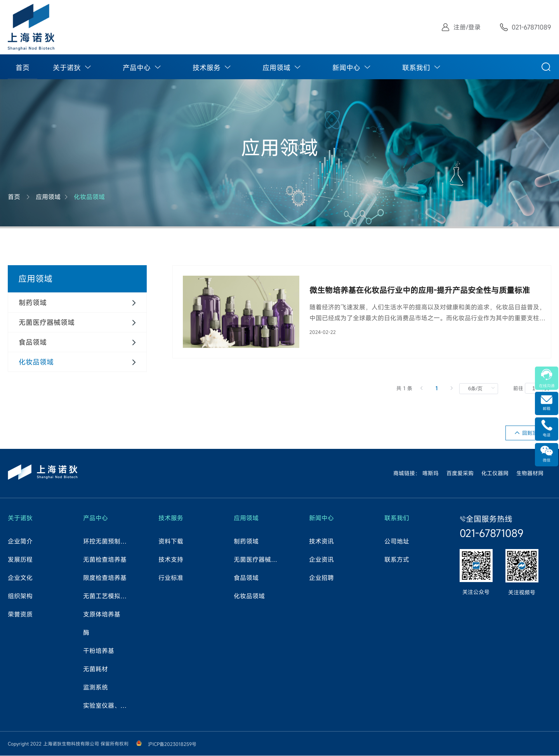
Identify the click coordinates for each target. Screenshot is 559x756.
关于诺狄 (67, 68)
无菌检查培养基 (105, 560)
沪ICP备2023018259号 (172, 744)
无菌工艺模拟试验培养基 (108, 596)
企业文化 (20, 578)
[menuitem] (23, 67)
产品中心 (137, 68)
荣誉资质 (20, 615)
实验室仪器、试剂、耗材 (108, 706)
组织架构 (20, 596)
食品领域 (246, 578)
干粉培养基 (99, 651)
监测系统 (95, 688)
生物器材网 (530, 474)
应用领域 (276, 68)
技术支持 (171, 560)
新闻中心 (346, 68)
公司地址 (397, 542)
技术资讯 (321, 542)
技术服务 (207, 68)
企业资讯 (321, 560)
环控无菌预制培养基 (108, 542)
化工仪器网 (495, 474)
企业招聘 (321, 578)
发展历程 (20, 560)
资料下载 (171, 542)
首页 (23, 68)
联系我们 (416, 68)
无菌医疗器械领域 (258, 560)
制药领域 (246, 542)
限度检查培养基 (105, 578)
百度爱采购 (460, 474)
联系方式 (397, 560)
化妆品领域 (89, 197)
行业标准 (171, 578)
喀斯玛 (431, 474)
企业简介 (20, 542)
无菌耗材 (95, 669)
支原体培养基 (102, 615)
